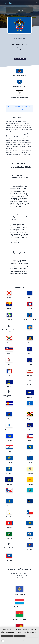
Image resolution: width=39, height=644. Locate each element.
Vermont (30, 528)
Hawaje (9, 354)
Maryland (30, 419)
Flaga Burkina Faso (19, 619)
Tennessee (9, 528)
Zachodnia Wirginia (9, 547)
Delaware (30, 332)
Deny (7, 636)
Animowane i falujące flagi (20, 86)
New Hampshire (9, 473)
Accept (19, 636)
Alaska (30, 298)
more (32, 636)
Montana (30, 452)
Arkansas (30, 309)
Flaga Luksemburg (19, 607)
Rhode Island (9, 517)
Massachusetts (9, 430)
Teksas (30, 517)
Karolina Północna (30, 384)
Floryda (9, 343)
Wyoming (9, 560)
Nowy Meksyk (30, 484)
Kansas (9, 386)
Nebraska (9, 462)
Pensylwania (30, 506)
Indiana (30, 365)
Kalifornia (30, 375)
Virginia (30, 538)
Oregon (9, 506)
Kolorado (9, 408)
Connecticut (9, 319)
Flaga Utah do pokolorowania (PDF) (20, 97)
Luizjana (30, 408)
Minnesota (9, 441)
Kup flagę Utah (20, 59)
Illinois (9, 365)
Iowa (9, 375)
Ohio (9, 495)
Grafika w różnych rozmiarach (20, 76)
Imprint (17, 642)
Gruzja (30, 343)
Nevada (30, 462)
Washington (9, 538)
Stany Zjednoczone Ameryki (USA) (19, 45)
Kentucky (30, 397)
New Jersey (30, 473)
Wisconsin (30, 549)
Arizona (9, 309)
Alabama (9, 298)
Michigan (30, 430)
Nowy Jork (9, 484)
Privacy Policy (21, 642)
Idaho (30, 354)
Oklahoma (30, 495)
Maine (9, 419)
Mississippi (30, 441)
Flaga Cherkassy (20, 594)
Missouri (9, 452)
